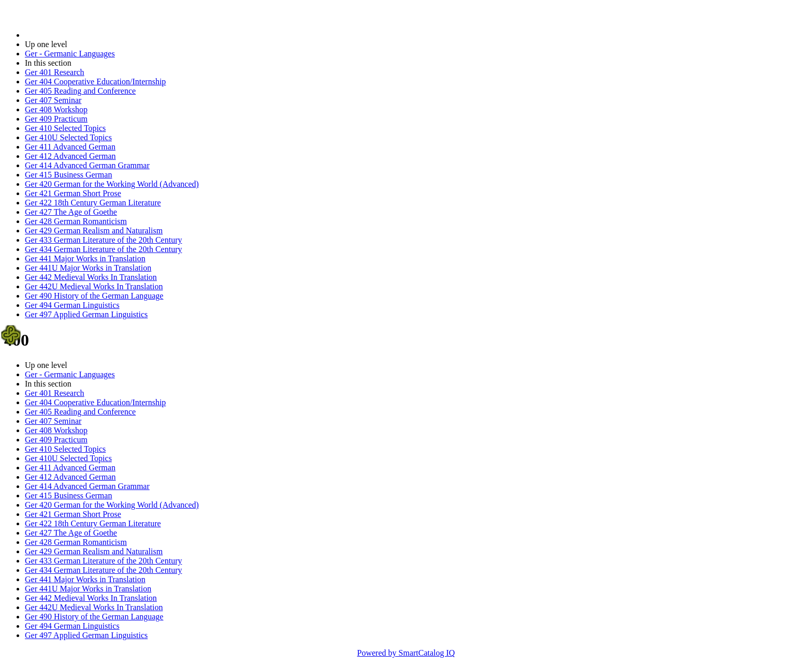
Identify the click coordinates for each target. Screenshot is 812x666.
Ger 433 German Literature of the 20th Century (103, 240)
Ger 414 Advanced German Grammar (87, 165)
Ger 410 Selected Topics (65, 128)
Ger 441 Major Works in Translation (85, 258)
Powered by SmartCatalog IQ (406, 653)
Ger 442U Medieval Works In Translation (94, 286)
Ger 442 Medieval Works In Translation (91, 277)
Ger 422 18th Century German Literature (93, 203)
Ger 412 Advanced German (70, 156)
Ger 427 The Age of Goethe (71, 212)
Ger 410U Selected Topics (68, 137)
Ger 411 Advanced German (70, 147)
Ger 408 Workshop (56, 109)
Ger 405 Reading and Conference (80, 91)
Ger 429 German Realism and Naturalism (94, 231)
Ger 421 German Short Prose (73, 193)
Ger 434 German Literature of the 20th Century (103, 249)
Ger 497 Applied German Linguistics (86, 314)
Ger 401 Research (55, 72)
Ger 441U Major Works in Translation (88, 268)
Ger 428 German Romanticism (76, 221)
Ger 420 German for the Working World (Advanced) (112, 184)
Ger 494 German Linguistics (72, 305)
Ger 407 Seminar (53, 100)
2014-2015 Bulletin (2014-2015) (79, 35)
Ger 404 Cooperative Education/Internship (95, 82)
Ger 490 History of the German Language (94, 296)
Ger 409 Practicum (56, 119)
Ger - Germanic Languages (70, 54)
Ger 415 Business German (68, 175)
